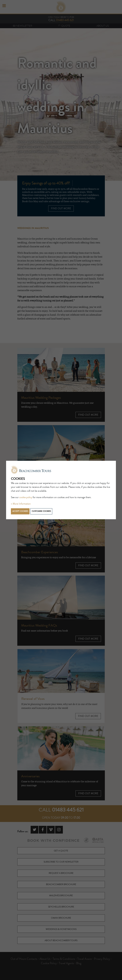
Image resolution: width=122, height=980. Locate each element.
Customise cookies (41, 511)
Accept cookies (20, 511)
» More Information (21, 504)
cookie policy (26, 497)
